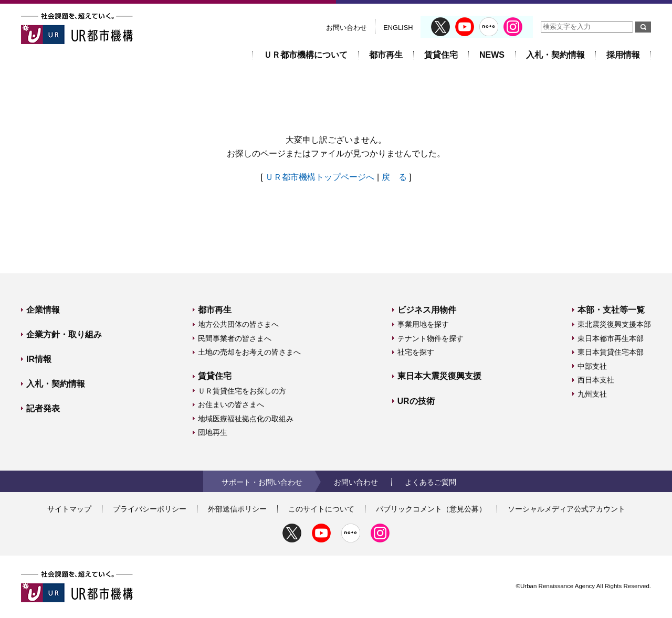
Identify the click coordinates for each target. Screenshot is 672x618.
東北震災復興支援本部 (614, 324)
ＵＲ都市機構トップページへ (320, 177)
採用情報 (623, 55)
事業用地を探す (423, 324)
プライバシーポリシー (150, 509)
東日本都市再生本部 (611, 338)
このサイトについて (321, 509)
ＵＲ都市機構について (306, 55)
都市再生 (386, 55)
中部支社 (592, 366)
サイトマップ (69, 509)
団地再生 (213, 432)
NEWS (492, 55)
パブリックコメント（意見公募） (431, 509)
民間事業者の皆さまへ (235, 338)
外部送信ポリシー (237, 509)
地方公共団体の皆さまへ (238, 324)
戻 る (394, 177)
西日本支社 (596, 380)
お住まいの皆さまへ (231, 404)
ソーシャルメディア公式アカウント (566, 509)
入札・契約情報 (555, 55)
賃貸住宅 (441, 55)
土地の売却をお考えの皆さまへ (249, 352)
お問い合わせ (346, 28)
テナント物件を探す (430, 338)
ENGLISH (398, 28)
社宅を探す (416, 352)
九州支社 (592, 394)
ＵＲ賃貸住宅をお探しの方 (242, 391)
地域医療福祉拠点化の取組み (246, 419)
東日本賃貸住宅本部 (611, 352)
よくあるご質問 (430, 482)
